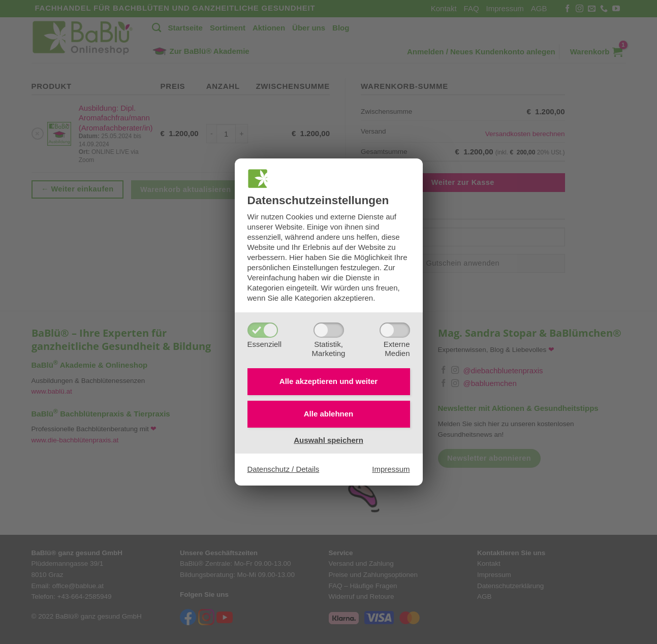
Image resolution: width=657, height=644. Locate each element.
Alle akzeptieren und (328, 381)
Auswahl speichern (328, 440)
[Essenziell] (263, 330)
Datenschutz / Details (284, 469)
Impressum (391, 469)
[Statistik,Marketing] (329, 330)
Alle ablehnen (329, 414)
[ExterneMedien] (395, 330)
